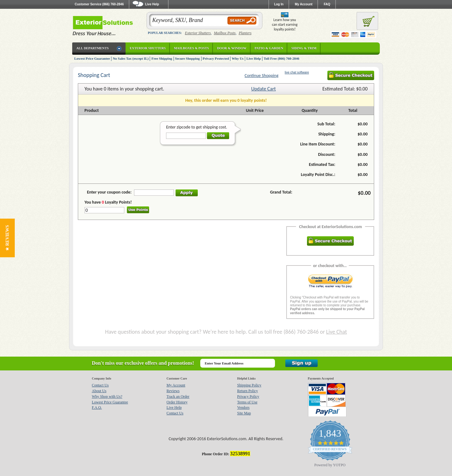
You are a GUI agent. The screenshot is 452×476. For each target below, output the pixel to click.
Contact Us (100, 385)
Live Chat (336, 332)
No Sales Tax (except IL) (131, 58)
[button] (7, 238)
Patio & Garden (269, 48)
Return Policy (248, 391)
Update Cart (264, 89)
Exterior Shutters (198, 33)
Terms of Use (247, 402)
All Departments (92, 48)
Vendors (243, 408)
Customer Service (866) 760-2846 (99, 4)
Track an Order (178, 397)
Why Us (238, 58)
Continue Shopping (261, 76)
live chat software (297, 72)
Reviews (173, 391)
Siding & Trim (304, 48)
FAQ (327, 4)
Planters (245, 33)
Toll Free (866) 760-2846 (281, 58)
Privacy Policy (248, 397)
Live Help (254, 58)
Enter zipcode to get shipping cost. (197, 127)
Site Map (244, 413)
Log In (279, 4)
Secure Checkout (351, 75)
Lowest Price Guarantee (92, 58)
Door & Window (232, 48)
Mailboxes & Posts (191, 48)
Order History (177, 402)
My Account (304, 4)
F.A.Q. (97, 408)
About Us (99, 391)
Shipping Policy (249, 385)
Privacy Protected (216, 58)
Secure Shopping (188, 58)
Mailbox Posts (225, 33)
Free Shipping (162, 58)
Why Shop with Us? (107, 397)
